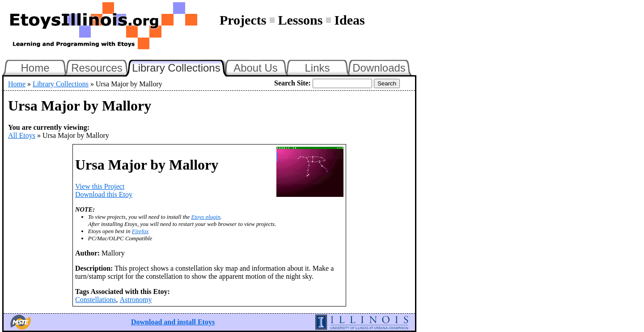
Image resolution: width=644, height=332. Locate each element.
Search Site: (292, 83)
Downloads (379, 68)
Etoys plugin (206, 217)
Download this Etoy (104, 194)
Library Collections (180, 67)
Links (317, 68)
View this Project (100, 186)
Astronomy (136, 300)
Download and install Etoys (173, 322)
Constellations (96, 300)
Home (35, 68)
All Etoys (22, 135)
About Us (256, 68)
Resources (97, 68)
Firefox (140, 231)
